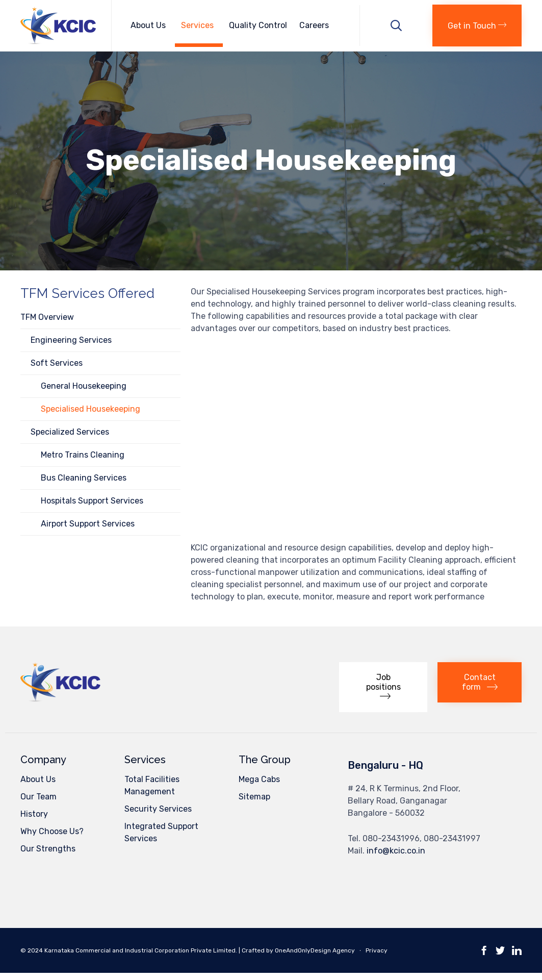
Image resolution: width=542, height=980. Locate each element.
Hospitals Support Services (92, 501)
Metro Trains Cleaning (83, 455)
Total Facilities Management (152, 785)
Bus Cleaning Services (84, 478)
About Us (150, 25)
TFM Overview (47, 317)
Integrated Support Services (161, 832)
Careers (314, 25)
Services (199, 25)
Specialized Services (70, 432)
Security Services (158, 809)
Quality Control (258, 25)
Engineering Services (71, 340)
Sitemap (254, 797)
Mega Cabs (259, 779)
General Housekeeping (84, 386)
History (34, 814)
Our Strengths (48, 849)
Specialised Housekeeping (91, 409)
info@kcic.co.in (396, 851)
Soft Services (57, 363)
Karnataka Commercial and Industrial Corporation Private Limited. (141, 950)
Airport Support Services (88, 524)
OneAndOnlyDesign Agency (315, 950)
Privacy (377, 950)
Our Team (38, 797)
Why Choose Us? (52, 831)
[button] (477, 26)
